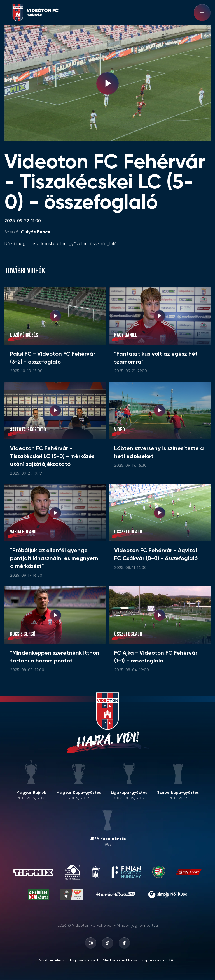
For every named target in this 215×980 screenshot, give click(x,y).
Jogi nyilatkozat (83, 960)
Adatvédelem (51, 960)
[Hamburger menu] (202, 13)
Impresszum (153, 960)
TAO (173, 960)
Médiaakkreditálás (120, 960)
